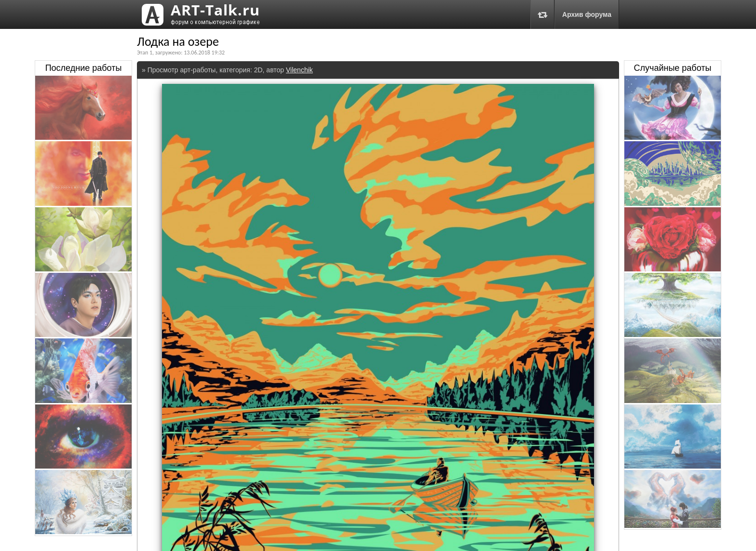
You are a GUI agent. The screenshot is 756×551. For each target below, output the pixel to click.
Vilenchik (299, 70)
